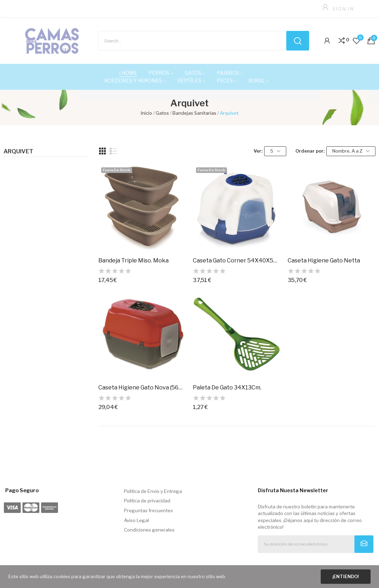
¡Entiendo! (345, 576)
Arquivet (18, 152)
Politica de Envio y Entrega (153, 491)
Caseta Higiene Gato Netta (324, 260)
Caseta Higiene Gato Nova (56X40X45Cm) (142, 387)
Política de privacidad (147, 501)
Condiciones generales (149, 530)
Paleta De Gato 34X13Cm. (227, 387)
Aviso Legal (136, 520)
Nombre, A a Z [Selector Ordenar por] (351, 151)
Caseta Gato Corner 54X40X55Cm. (237, 260)
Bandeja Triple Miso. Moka (133, 260)
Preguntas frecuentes (148, 510)
